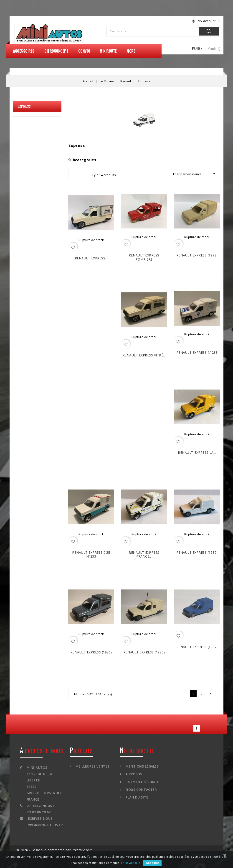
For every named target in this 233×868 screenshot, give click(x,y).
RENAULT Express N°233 (197, 352)
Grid (76, 174)
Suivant (210, 694)
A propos (133, 774)
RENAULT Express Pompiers (144, 257)
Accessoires (24, 51)
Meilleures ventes (92, 766)
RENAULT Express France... (144, 554)
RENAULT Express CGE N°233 (91, 554)
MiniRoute (108, 51)
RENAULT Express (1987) (197, 647)
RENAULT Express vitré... (144, 355)
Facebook (197, 728)
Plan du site (137, 797)
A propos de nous (41, 751)
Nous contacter (141, 790)
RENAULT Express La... (197, 452)
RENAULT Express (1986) (91, 652)
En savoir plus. (131, 863)
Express (24, 106)
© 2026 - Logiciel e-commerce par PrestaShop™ (54, 850)
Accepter (152, 863)
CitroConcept (56, 51)
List (84, 174)
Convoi (84, 51)
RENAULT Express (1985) (197, 552)
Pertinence (201, 174)
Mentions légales (142, 766)
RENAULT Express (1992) (197, 255)
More (131, 51)
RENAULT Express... (91, 258)
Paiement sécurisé (142, 782)
